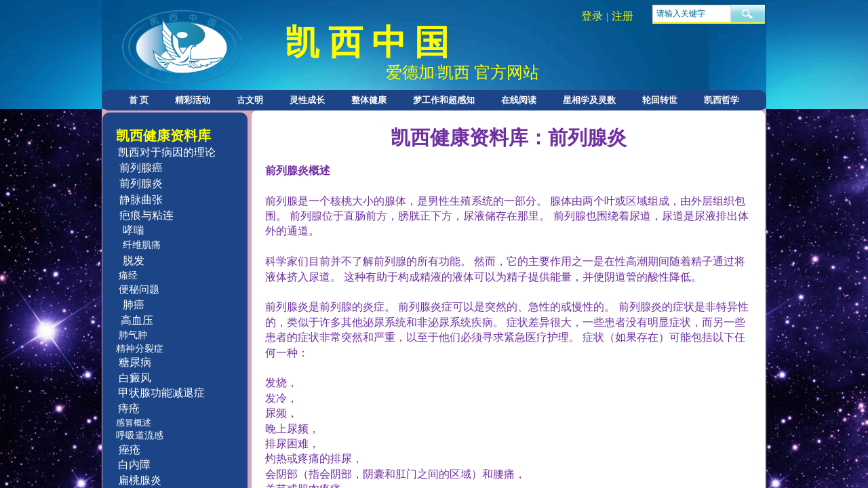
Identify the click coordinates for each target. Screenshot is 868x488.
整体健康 (369, 100)
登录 (592, 16)
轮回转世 (660, 100)
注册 (623, 16)
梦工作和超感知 (444, 100)
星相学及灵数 (589, 100)
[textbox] (692, 14)
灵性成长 (307, 100)
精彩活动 (193, 100)
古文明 (250, 100)
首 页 (139, 100)
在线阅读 (519, 100)
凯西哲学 (722, 100)
